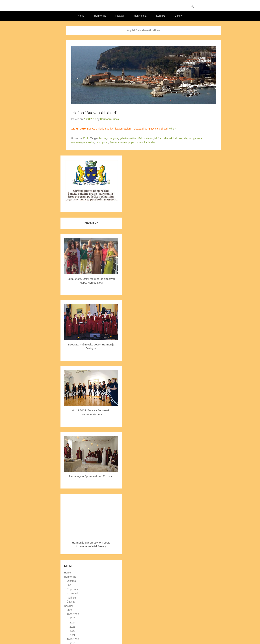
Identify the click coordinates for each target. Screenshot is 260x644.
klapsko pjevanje (193, 138)
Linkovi (178, 16)
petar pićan (102, 143)
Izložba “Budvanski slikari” (94, 113)
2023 (72, 627)
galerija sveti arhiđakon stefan (136, 138)
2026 (70, 610)
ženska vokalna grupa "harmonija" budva (133, 143)
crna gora (113, 138)
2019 (85, 138)
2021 (72, 635)
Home (81, 16)
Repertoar (72, 589)
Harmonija (100, 16)
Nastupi (120, 16)
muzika (90, 143)
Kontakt (160, 16)
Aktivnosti (72, 593)
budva (103, 138)
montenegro (78, 143)
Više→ (173, 129)
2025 (72, 618)
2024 (72, 623)
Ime (69, 585)
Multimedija (140, 16)
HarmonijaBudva (110, 119)
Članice (71, 602)
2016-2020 (73, 639)
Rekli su (71, 598)
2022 (72, 631)
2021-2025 (73, 614)
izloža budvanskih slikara (168, 138)
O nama (71, 581)
